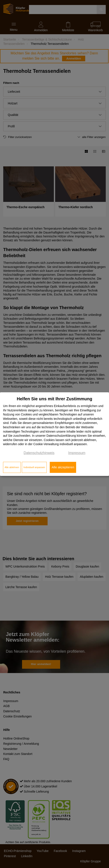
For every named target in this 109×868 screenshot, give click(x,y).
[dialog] (54, 434)
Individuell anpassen (34, 467)
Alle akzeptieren (63, 467)
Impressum (77, 453)
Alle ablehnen (12, 467)
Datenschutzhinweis (39, 453)
